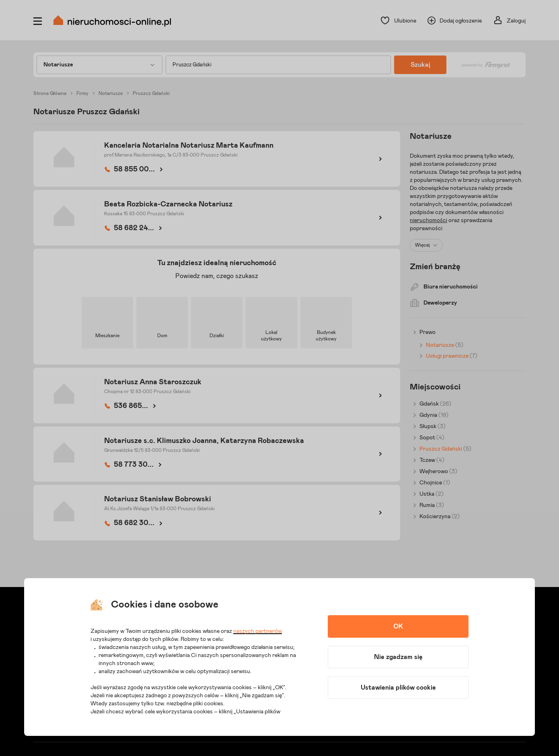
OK (398, 626)
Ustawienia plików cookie (398, 688)
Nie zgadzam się (398, 657)
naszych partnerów (258, 631)
